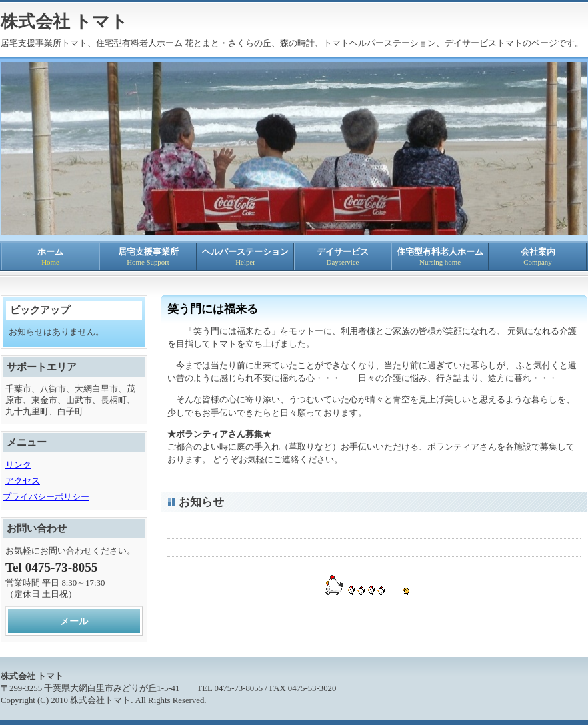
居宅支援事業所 (148, 257)
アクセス (23, 481)
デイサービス (343, 257)
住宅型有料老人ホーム (440, 257)
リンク (18, 465)
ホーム (50, 257)
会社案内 (538, 257)
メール (74, 621)
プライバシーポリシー (46, 497)
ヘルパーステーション (245, 257)
